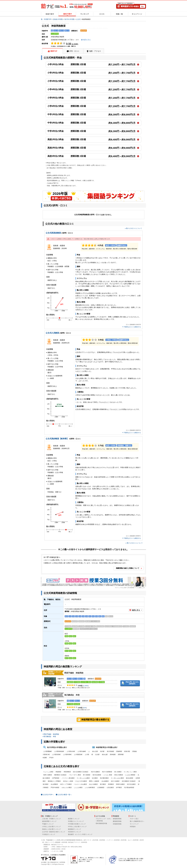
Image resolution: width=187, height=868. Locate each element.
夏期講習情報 (117, 821)
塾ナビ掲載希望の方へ (137, 821)
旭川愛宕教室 (104, 778)
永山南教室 (105, 781)
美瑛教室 (111, 784)
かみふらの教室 (67, 787)
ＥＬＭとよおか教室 (117, 778)
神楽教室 (58, 772)
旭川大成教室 (95, 772)
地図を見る (136, 610)
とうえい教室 (108, 775)
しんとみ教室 (78, 787)
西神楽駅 (113, 755)
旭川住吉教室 (97, 775)
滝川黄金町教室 (129, 787)
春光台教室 (130, 778)
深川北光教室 (131, 784)
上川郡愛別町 (78, 755)
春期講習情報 (117, 819)
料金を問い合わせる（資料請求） (132, 683)
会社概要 (44, 862)
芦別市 (51, 758)
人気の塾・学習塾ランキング (51, 819)
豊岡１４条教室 (94, 781)
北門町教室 (56, 778)
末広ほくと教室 (68, 781)
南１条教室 (118, 772)
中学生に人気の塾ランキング (77, 827)
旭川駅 (102, 751)
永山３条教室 (93, 784)
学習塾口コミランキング (76, 821)
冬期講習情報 (117, 824)
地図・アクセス (95, 51)
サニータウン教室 (75, 775)
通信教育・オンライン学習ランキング (80, 834)
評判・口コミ (74, 51)
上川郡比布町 (71, 751)
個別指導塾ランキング (49, 821)
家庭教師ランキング (74, 829)
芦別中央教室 (55, 787)
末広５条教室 (115, 781)
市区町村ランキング (74, 832)
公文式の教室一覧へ (65, 795)
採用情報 (62, 862)
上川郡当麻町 (82, 751)
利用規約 (133, 827)
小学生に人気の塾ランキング (51, 827)
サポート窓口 (134, 819)
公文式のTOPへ (48, 795)
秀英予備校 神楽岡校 (74, 673)
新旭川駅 (127, 751)
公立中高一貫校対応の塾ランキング (54, 832)
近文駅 (97, 755)
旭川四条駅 (110, 751)
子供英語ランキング (49, 834)
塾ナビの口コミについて (134, 228)
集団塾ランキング (74, 819)
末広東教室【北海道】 (129, 781)
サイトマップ (134, 824)
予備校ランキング (48, 824)
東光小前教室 (119, 775)
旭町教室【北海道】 (61, 775)
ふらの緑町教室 (90, 787)
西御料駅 (119, 751)
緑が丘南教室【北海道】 (81, 772)
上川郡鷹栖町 (48, 751)
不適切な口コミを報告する (132, 327)
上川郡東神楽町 (59, 751)
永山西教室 (54, 784)
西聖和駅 (121, 755)
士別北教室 (110, 787)
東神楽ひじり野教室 (54, 781)
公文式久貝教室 (52, 333)
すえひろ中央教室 (81, 781)
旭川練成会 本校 (72, 695)
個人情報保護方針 (53, 862)
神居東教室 (67, 772)
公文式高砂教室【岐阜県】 (57, 439)
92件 (85, 708)
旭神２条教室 (48, 775)
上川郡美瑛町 (56, 755)
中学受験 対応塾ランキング (77, 824)
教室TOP (54, 51)
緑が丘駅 (95, 751)
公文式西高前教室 (53, 233)
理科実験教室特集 (101, 823)
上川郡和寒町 (67, 755)
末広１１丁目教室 (66, 784)
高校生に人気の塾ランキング (51, 829)
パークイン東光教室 (68, 778)
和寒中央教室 (120, 784)
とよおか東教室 (130, 775)
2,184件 (86, 686)
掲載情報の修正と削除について (128, 568)
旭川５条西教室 (107, 772)
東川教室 (103, 784)
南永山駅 (105, 755)
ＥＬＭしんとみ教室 (83, 778)
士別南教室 (101, 787)
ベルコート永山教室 (80, 784)
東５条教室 (87, 775)
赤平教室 (119, 787)
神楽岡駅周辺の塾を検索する (95, 720)
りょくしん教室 (48, 772)
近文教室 (95, 778)
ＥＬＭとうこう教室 (130, 772)
